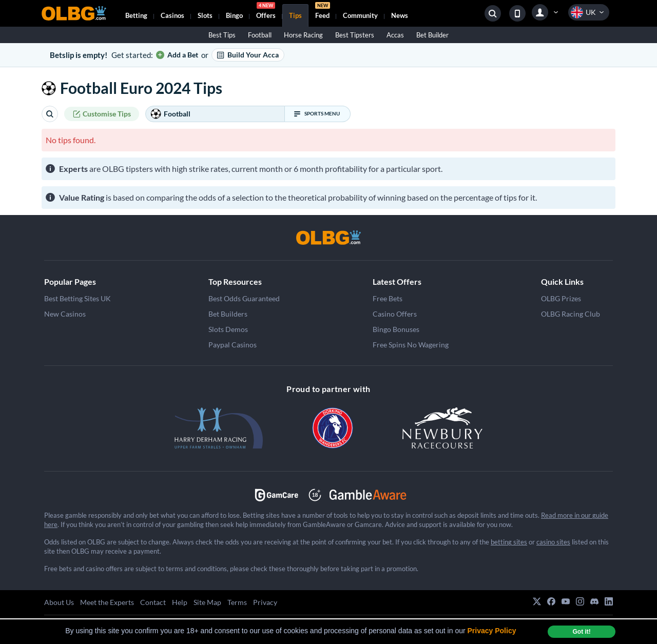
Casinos (172, 15)
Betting (136, 15)
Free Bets (388, 298)
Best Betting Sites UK (78, 298)
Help (180, 602)
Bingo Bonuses (396, 329)
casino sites (553, 542)
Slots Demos (228, 329)
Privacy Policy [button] (492, 631)
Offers (266, 12)
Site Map (207, 602)
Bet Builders (228, 314)
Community (360, 15)
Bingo (234, 15)
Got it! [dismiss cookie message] (581, 632)
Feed (323, 12)
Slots (205, 15)
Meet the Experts (107, 602)
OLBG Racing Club (571, 314)
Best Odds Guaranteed (244, 298)
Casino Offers (395, 314)
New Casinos (65, 314)
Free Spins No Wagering (411, 345)
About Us (59, 602)
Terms (237, 602)
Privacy (265, 602)
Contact (153, 602)
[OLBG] (328, 238)
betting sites (509, 542)
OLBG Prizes (561, 298)
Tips (295, 15)
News (400, 15)
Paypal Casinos (233, 345)
